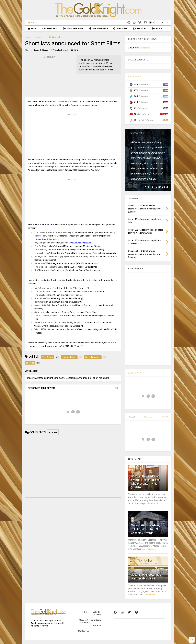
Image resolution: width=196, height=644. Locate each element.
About (157, 28)
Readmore (153, 503)
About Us (96, 625)
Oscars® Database (73, 28)
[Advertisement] (47, 77)
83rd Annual (54, 37)
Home (32, 28)
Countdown (120, 28)
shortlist (40, 37)
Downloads (139, 28)
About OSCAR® (50, 28)
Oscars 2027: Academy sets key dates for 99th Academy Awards (146, 529)
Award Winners (99, 28)
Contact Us (84, 631)
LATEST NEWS (136, 373)
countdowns (144, 48)
